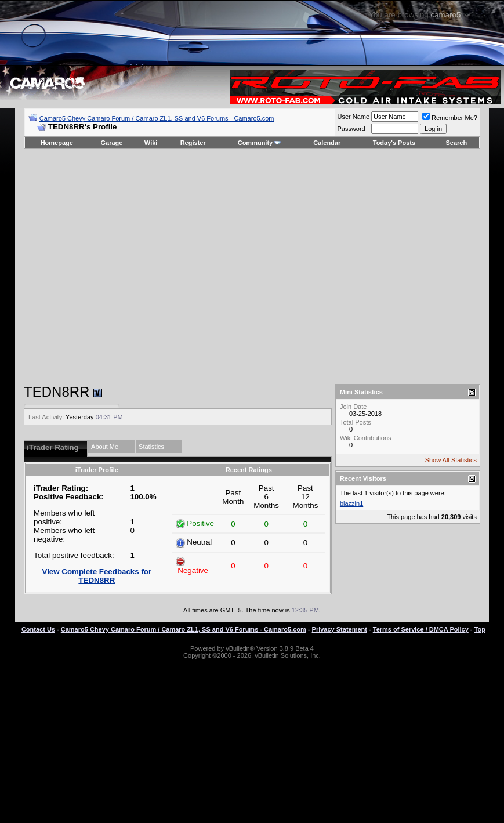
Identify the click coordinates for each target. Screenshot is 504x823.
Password (351, 129)
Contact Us (38, 629)
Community (260, 143)
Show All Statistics (451, 460)
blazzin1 (351, 503)
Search (457, 143)
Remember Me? (450, 118)
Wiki (151, 143)
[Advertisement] (244, 267)
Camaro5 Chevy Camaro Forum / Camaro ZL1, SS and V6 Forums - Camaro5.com (157, 118)
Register (193, 143)
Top (480, 629)
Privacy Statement (340, 629)
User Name (353, 117)
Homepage (57, 143)
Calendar (327, 143)
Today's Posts (394, 143)
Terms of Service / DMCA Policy (421, 629)
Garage (112, 143)
